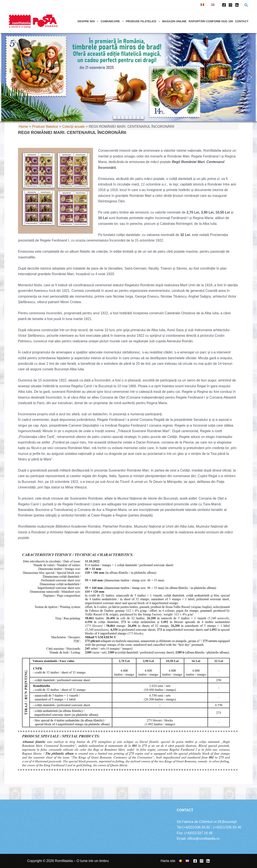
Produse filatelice (143, 21)
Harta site (168, 861)
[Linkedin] (237, 5)
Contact (242, 21)
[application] (97, 21)
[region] (128, 77)
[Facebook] (224, 5)
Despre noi (88, 21)
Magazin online (174, 21)
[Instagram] (230, 5)
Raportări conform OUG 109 (211, 21)
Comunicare (112, 21)
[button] (7, 77)
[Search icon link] (246, 6)
